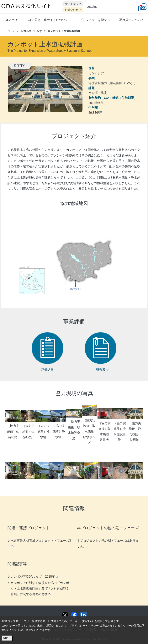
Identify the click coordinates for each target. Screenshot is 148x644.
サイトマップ (73, 4)
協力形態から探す (31, 31)
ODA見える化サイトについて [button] (48, 20)
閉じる (7, 638)
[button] (95, 20)
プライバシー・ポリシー (84, 626)
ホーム (12, 31)
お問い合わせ (73, 10)
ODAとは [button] (11, 20)
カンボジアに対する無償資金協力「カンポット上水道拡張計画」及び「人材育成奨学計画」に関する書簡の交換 (40, 588)
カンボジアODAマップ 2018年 (34, 577)
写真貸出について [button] (132, 20)
